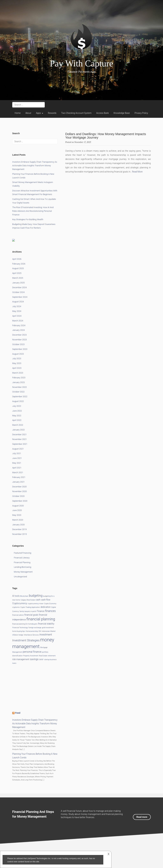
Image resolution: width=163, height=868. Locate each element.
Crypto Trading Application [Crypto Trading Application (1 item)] (30, 607)
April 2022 (17, 420)
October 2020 (18, 496)
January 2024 (18, 330)
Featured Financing (23, 553)
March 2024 (18, 321)
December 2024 (19, 287)
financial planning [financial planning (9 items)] (41, 619)
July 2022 (17, 406)
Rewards (52, 113)
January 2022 (18, 430)
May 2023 (17, 363)
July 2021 (17, 453)
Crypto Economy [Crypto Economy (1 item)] (50, 604)
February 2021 (19, 477)
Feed (18, 713)
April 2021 (17, 468)
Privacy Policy (141, 113)
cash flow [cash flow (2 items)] (46, 600)
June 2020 (17, 510)
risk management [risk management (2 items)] (21, 659)
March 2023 (18, 373)
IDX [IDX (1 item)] (40, 631)
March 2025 (18, 278)
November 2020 (19, 491)
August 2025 (18, 268)
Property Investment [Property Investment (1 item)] (31, 656)
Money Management (23, 572)
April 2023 (17, 368)
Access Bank (103, 113)
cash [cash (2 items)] (38, 600)
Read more (142, 817)
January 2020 (18, 525)
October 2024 (18, 292)
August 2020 (18, 506)
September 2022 (20, 396)
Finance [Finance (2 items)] (41, 611)
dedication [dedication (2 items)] (46, 607)
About (28, 113)
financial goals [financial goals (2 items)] (31, 615)
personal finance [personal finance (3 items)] (32, 652)
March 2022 (18, 425)
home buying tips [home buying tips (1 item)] (19, 631)
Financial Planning (22, 562)
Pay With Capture (81, 63)
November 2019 (19, 534)
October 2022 (18, 392)
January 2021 (18, 482)
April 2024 (17, 316)
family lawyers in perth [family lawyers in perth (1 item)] (28, 611)
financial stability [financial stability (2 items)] (46, 624)
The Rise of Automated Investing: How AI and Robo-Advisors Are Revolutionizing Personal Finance (33, 211)
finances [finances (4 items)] (50, 611)
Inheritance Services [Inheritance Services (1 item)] (31, 635)
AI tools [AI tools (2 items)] (16, 596)
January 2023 (18, 382)
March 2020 (18, 520)
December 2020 (19, 487)
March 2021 (18, 472)
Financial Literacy (22, 558)
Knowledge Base (122, 113)
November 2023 (19, 340)
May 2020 (17, 515)
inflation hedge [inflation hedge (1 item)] (18, 635)
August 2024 (18, 302)
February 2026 (19, 264)
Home (18, 113)
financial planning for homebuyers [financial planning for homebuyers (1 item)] (25, 624)
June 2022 (17, 411)
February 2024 (19, 325)
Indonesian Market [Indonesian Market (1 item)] (49, 631)
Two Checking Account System (76, 113)
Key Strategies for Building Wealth (28, 219)
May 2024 (17, 311)
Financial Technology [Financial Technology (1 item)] (20, 628)
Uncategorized (20, 577)
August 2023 (18, 354)
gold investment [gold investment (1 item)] (48, 628)
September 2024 (20, 297)
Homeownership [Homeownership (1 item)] (32, 631)
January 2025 (18, 283)
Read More (137, 172)
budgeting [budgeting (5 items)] (36, 596)
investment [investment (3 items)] (46, 635)
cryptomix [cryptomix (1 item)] (16, 607)
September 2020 (20, 501)
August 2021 (18, 449)
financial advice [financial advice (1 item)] (18, 615)
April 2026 (17, 259)
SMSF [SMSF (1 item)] (41, 660)
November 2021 (19, 439)
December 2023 (19, 335)
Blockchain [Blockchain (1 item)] (24, 596)
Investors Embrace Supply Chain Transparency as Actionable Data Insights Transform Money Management (35, 166)
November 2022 (19, 387)
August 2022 (18, 401)
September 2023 (20, 349)
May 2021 (17, 463)
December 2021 (19, 434)
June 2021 (17, 458)
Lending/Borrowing (23, 567)
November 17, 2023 (83, 142)
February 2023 (19, 378)
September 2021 (20, 444)
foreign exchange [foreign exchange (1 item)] (35, 628)
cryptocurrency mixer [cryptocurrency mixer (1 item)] (35, 604)
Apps (40, 113)
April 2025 (17, 273)
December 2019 (19, 529)
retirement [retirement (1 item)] (52, 656)
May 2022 (17, 416)
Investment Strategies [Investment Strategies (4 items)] (26, 640)
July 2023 (17, 359)
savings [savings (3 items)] (34, 659)
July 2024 (17, 306)
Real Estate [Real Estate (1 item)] (43, 656)
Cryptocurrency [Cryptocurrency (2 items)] (20, 603)
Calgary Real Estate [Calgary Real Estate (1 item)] (28, 600)
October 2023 (18, 344)
